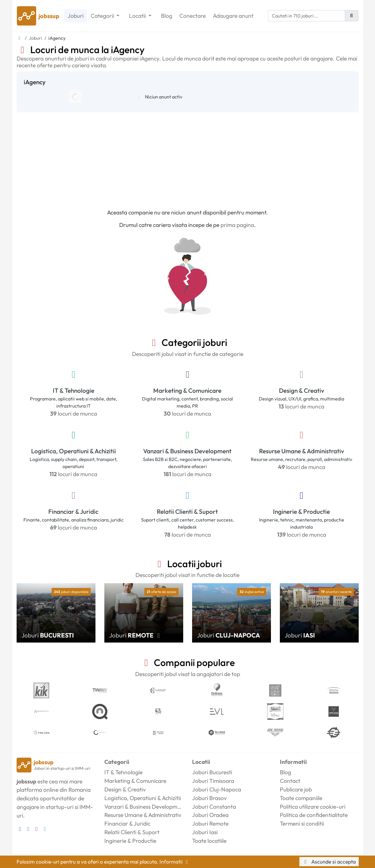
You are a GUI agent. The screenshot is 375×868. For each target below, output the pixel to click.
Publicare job (296, 789)
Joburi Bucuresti (212, 772)
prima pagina (237, 225)
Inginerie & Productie (301, 511)
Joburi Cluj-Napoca (217, 789)
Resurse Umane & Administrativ (302, 451)
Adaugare (233, 16)
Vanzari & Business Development (187, 451)
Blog (167, 16)
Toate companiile (301, 798)
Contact (290, 781)
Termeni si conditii (302, 824)
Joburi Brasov (209, 798)
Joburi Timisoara (213, 781)
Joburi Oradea (210, 815)
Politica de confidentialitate (314, 815)
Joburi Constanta (214, 807)
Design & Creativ (302, 390)
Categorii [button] (103, 16)
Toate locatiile (209, 841)
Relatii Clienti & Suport (187, 511)
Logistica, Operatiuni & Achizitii (74, 451)
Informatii (175, 862)
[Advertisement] (188, 157)
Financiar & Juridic (73, 511)
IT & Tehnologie (74, 390)
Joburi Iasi (205, 832)
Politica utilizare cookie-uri (313, 807)
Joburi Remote (210, 824)
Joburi (76, 16)
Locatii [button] (138, 16)
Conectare (193, 16)
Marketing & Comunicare (187, 390)
